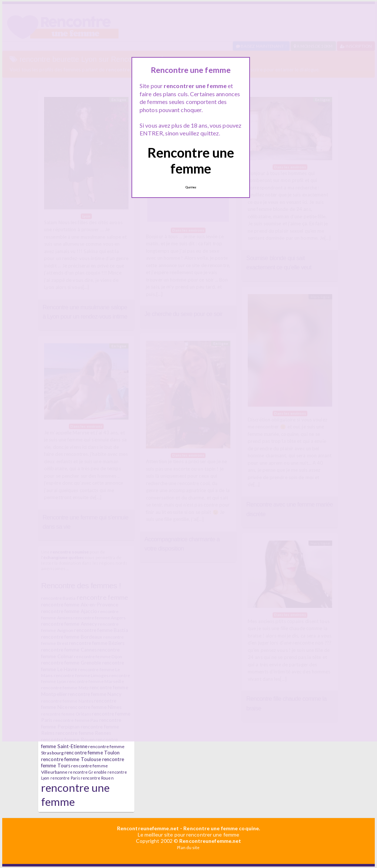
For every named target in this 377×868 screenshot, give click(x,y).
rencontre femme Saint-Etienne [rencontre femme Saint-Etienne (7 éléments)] (79, 743)
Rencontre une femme (191, 160)
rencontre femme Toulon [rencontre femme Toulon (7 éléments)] (92, 753)
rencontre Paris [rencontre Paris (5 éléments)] (65, 778)
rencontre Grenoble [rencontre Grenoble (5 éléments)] (87, 772)
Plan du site (188, 847)
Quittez (191, 187)
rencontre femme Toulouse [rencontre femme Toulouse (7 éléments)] (71, 759)
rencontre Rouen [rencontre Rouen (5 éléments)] (97, 778)
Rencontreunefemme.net (148, 828)
